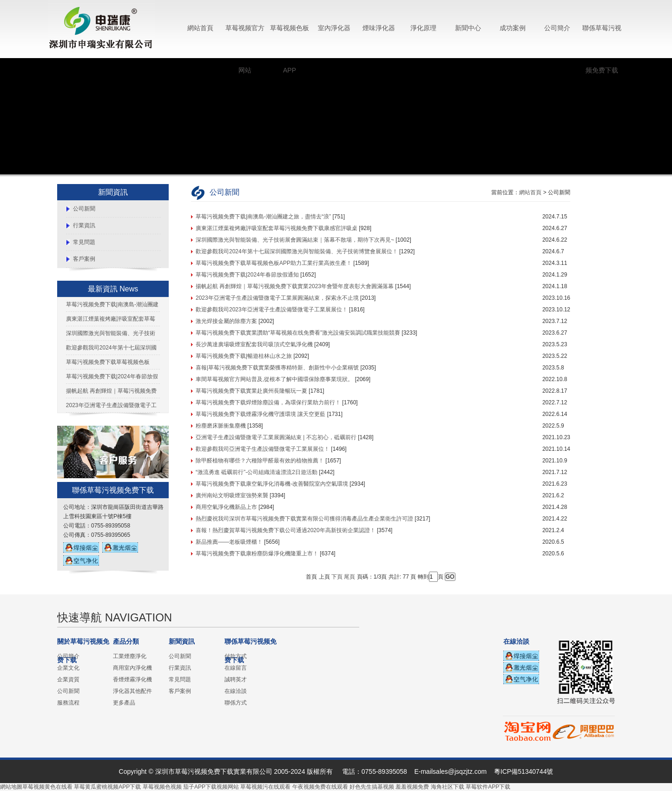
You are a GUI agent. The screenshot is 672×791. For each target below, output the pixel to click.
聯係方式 (236, 703)
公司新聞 (84, 209)
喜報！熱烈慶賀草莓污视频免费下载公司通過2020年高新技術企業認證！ (286, 530)
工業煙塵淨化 (130, 656)
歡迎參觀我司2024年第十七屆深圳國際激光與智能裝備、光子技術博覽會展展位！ (297, 251)
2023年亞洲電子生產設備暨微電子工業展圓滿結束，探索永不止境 (277, 298)
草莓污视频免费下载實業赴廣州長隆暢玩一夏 (251, 391)
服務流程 (68, 703)
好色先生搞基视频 (372, 787)
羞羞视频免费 (412, 787)
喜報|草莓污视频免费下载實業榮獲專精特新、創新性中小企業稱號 (277, 368)
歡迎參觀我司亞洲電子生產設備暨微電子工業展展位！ (263, 449)
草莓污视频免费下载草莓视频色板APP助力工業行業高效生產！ (274, 263)
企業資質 (68, 679)
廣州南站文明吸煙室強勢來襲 (232, 495)
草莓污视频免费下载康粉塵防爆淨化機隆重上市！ (257, 554)
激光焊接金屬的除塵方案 (226, 321)
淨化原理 (423, 28)
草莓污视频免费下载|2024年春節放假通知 (247, 275)
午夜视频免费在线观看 (320, 787)
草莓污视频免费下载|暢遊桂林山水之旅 (244, 356)
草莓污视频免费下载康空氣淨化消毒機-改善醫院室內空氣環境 (272, 484)
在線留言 (236, 668)
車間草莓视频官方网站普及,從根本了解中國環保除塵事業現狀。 (274, 379)
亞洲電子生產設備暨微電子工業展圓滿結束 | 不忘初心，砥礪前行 (276, 437)
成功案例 (513, 28)
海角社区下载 (448, 787)
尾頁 (349, 577)
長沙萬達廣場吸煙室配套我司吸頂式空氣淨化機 (254, 344)
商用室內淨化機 (132, 668)
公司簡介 (557, 28)
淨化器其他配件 (132, 691)
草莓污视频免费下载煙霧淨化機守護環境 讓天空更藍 (260, 414)
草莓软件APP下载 (488, 787)
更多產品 (124, 703)
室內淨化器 (334, 28)
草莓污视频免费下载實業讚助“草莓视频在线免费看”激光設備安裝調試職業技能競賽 (298, 333)
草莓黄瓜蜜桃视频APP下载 (107, 787)
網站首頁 (200, 28)
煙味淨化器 (379, 28)
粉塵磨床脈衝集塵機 (221, 426)
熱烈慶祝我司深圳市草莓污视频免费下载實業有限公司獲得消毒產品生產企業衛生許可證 (304, 519)
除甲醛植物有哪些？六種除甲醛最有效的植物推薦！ (260, 461)
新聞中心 (468, 28)
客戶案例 (84, 259)
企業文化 (68, 668)
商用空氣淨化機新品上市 (226, 507)
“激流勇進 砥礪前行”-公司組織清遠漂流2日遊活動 (257, 472)
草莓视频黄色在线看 (47, 787)
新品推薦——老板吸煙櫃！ (229, 542)
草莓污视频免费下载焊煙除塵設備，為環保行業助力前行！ (268, 402)
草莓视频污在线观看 (265, 787)
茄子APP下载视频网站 (211, 787)
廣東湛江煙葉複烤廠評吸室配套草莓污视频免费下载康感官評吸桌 (277, 228)
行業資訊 (84, 225)
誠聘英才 (236, 679)
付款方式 (236, 656)
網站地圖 (11, 787)
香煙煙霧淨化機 (132, 679)
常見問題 (84, 242)
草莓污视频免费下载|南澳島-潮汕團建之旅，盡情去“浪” (263, 217)
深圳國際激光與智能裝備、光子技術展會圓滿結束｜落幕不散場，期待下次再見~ (295, 240)
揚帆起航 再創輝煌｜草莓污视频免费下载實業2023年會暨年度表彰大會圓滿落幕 (295, 286)
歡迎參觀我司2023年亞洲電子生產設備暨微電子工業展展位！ (272, 310)
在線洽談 (236, 691)
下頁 (337, 577)
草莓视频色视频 (162, 787)
